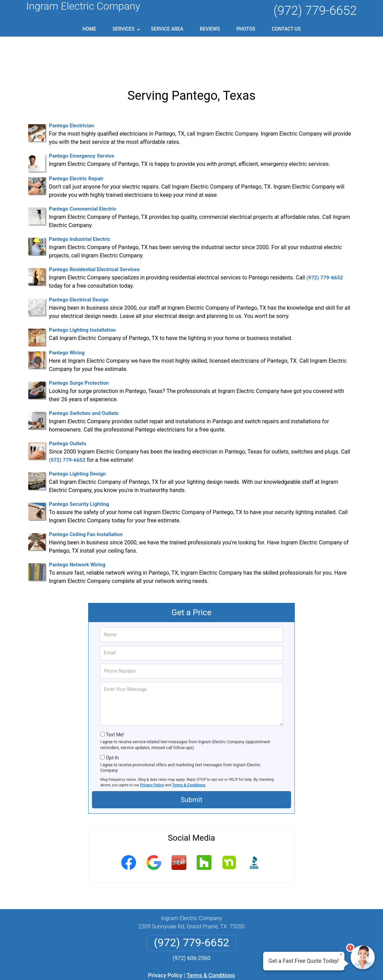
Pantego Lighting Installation (82, 294)
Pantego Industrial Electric (80, 203)
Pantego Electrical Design (79, 264)
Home (89, 29)
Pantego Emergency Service (81, 120)
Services (127, 31)
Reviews (210, 29)
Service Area (167, 29)
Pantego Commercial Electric (83, 173)
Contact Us (286, 29)
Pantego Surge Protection (79, 347)
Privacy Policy (152, 749)
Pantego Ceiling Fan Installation (86, 498)
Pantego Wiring (67, 317)
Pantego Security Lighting (79, 468)
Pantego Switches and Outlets (84, 377)
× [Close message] (341, 955)
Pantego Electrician (71, 89)
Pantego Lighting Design (77, 438)
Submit (191, 764)
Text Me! (115, 699)
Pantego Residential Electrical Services (94, 233)
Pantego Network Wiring (77, 529)
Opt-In (112, 721)
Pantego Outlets (68, 407)
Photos (246, 29)
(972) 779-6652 (315, 11)
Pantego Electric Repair (76, 142)
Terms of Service (241, 965)
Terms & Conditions (189, 749)
